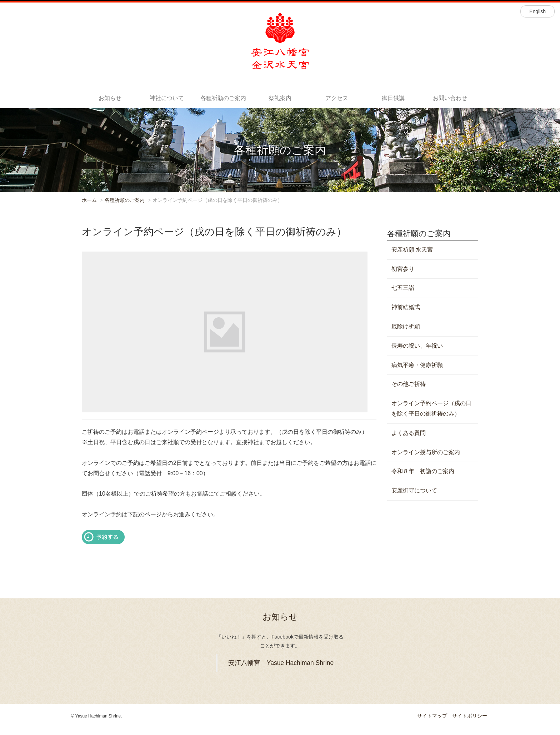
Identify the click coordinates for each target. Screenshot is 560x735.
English (537, 11)
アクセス (337, 98)
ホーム (89, 200)
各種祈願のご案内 (223, 98)
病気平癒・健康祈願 (417, 365)
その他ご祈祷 (409, 384)
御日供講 (393, 98)
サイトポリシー (470, 716)
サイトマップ (432, 716)
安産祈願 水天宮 (412, 250)
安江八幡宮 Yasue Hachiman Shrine (281, 663)
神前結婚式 (406, 307)
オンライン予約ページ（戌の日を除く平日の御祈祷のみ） (431, 408)
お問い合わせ (450, 98)
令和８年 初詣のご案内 (423, 471)
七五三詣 (403, 288)
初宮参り (403, 269)
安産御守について (414, 490)
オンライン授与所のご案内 (426, 452)
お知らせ (110, 98)
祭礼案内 (280, 98)
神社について (167, 98)
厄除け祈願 (406, 326)
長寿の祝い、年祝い (417, 346)
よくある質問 (409, 433)
